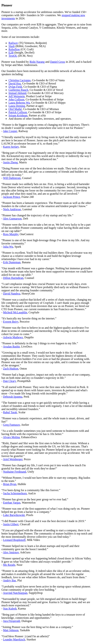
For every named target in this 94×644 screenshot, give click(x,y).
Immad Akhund (17, 93)
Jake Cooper (10, 131)
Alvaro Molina (11, 437)
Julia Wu (8, 247)
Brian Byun (10, 484)
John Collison (16, 99)
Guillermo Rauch (18, 90)
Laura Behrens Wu (19, 103)
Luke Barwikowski (14, 515)
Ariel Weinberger (13, 459)
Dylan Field (15, 87)
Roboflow (14, 49)
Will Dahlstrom (12, 178)
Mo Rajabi (9, 565)
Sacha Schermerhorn (15, 493)
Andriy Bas (9, 580)
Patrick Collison (18, 112)
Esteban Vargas (12, 503)
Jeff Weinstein (17, 96)
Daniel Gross (58, 62)
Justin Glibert (11, 524)
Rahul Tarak (10, 412)
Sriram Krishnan (18, 115)
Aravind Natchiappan (15, 593)
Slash (12, 46)
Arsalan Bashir (11, 347)
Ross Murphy (11, 234)
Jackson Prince (12, 197)
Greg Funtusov (11, 425)
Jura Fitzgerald (12, 621)
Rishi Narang (37, 62)
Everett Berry (11, 322)
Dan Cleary (9, 381)
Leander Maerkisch (14, 639)
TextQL (13, 56)
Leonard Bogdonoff (14, 540)
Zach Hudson (11, 369)
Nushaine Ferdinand (14, 472)
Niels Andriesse (12, 209)
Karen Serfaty (11, 147)
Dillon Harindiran (13, 278)
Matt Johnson (11, 630)
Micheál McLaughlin (15, 312)
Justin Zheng (10, 162)
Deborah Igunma (13, 397)
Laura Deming (17, 106)
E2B (11, 53)
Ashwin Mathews (13, 337)
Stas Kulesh (10, 609)
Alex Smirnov (11, 552)
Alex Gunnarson (12, 219)
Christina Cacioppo (20, 80)
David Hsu (15, 83)
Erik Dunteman (12, 262)
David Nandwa (12, 294)
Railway (13, 43)
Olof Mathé (15, 109)
